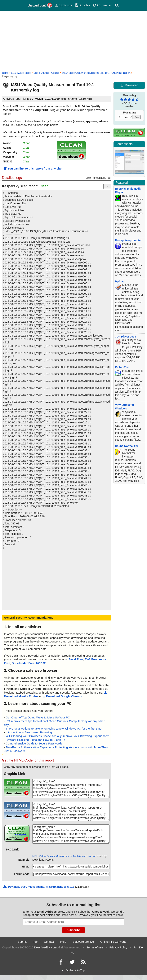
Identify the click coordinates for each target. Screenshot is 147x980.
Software (64, 5)
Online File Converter (114, 942)
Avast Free (76, 659)
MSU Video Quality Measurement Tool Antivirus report (64, 856)
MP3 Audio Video (21, 73)
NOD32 (41, 663)
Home (5, 73)
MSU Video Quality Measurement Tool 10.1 (86, 73)
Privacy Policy (118, 947)
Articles (83, 5)
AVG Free (91, 659)
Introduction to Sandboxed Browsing (29, 732)
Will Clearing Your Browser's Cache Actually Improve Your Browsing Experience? (57, 736)
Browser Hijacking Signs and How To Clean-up (35, 740)
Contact (49, 942)
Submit (22, 942)
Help (63, 942)
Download (129, 85)
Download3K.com (45, 947)
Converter (102, 5)
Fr (135, 947)
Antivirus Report (121, 73)
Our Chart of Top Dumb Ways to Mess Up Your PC (38, 717)
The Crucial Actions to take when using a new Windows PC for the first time (54, 728)
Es (73, 953)
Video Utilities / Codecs (46, 73)
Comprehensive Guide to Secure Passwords (34, 743)
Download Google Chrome (62, 696)
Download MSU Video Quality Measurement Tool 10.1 (39, 887)
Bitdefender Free (23, 663)
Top (35, 942)
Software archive (83, 942)
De (141, 947)
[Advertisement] (73, 40)
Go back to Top (73, 970)
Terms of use (95, 947)
